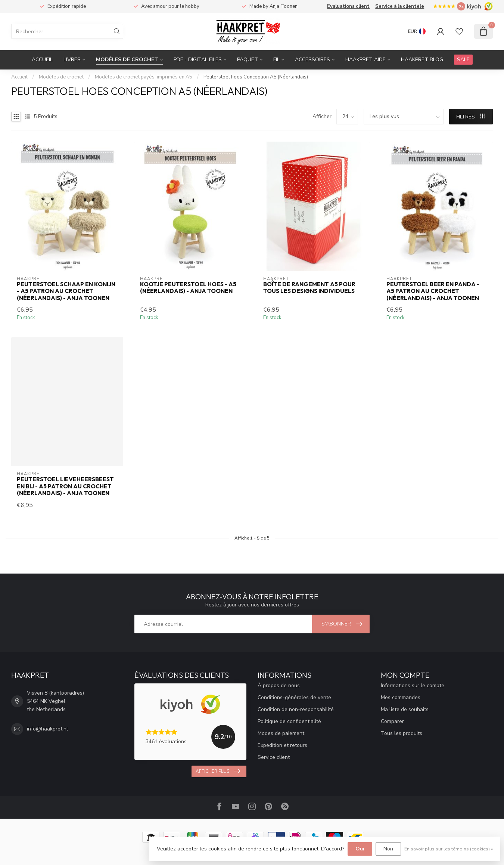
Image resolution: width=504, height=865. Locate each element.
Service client (274, 757)
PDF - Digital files (198, 60)
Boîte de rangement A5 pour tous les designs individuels (309, 288)
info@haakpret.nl (47, 729)
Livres (72, 60)
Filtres (471, 117)
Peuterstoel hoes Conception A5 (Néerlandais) (256, 77)
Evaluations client (348, 6)
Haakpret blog (422, 60)
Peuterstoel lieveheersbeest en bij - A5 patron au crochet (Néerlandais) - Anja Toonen (65, 486)
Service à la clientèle (400, 6)
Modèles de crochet (127, 60)
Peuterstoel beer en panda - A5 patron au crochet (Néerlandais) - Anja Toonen (433, 291)
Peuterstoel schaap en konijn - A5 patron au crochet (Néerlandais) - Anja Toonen (66, 291)
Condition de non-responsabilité (296, 709)
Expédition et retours (282, 745)
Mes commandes (401, 697)
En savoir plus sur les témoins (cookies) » (449, 849)
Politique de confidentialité (289, 721)
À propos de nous (279, 685)
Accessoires (312, 60)
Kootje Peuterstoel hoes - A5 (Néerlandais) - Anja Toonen (188, 288)
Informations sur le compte (413, 685)
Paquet (248, 60)
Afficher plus (218, 771)
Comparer (392, 721)
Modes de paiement (281, 733)
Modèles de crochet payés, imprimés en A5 (144, 77)
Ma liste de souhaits (405, 709)
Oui (360, 849)
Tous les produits (402, 733)
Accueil (42, 60)
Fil (276, 60)
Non (388, 849)
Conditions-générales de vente (294, 697)
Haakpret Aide (365, 60)
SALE (463, 60)
